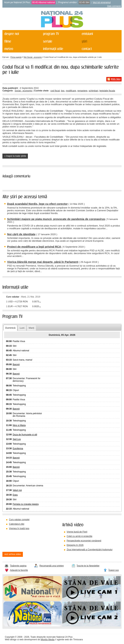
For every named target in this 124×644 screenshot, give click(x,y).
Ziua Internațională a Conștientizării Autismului (90, 550)
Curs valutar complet (19, 520)
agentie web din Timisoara (70, 640)
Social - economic (24, 91)
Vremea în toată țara (19, 528)
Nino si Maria (19, 425)
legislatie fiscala (107, 91)
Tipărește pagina (18, 566)
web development (28, 640)
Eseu (15, 495)
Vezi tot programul (102, 2)
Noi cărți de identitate (21, 234)
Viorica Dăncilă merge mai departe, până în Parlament (43, 262)
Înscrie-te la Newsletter (88, 566)
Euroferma (18, 448)
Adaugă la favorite (19, 570)
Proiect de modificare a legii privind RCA (34, 247)
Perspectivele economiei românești (84, 541)
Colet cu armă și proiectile (80, 536)
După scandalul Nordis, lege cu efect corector (37, 204)
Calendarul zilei (17, 524)
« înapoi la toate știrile (15, 156)
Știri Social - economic (33, 57)
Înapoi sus (114, 570)
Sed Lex (17, 439)
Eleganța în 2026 (75, 545)
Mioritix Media (48, 640)
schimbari (93, 91)
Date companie (114, 6)
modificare (71, 91)
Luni (22, 328)
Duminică (10, 328)
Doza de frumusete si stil (25, 435)
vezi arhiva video (13, 554)
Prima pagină (16, 57)
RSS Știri (116, 79)
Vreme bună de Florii (77, 532)
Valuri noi (17, 490)
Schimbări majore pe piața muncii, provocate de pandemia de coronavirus (56, 219)
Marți (31, 328)
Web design (11, 640)
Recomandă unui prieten (52, 566)
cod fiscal (55, 91)
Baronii (16, 364)
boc (63, 91)
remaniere (82, 91)
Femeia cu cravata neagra (26, 504)
